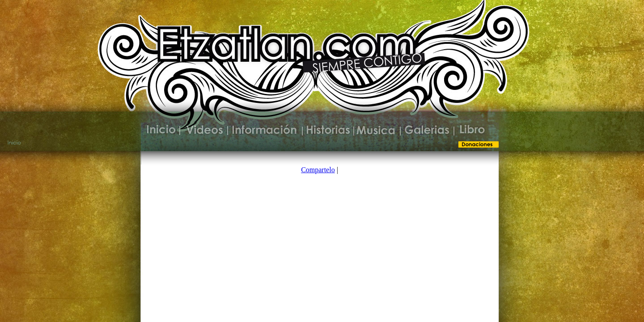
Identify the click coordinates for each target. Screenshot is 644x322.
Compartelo (318, 170)
